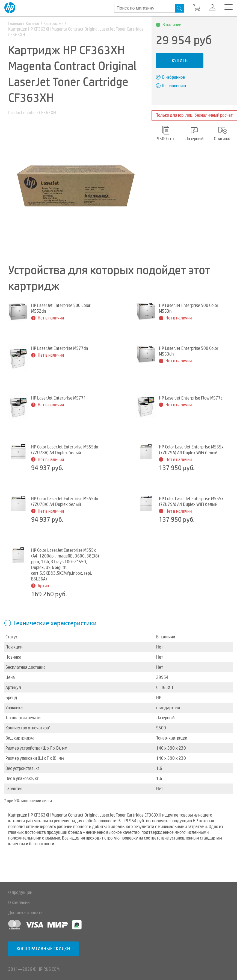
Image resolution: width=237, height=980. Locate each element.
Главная (16, 24)
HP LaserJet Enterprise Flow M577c (191, 398)
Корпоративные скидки (43, 949)
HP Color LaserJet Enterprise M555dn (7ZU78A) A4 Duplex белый (65, 450)
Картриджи (57, 24)
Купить (180, 61)
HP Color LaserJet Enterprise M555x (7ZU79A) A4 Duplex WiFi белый (191, 450)
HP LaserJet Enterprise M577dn (60, 349)
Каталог (35, 24)
